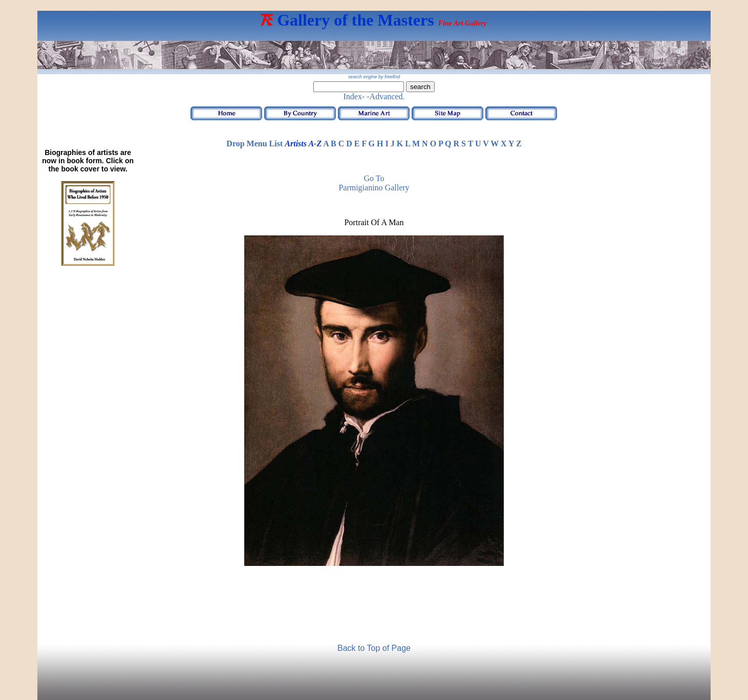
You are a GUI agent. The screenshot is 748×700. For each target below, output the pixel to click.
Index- (354, 96)
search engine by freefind (374, 77)
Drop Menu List (254, 144)
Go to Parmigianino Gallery (374, 183)
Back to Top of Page (374, 648)
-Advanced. (386, 96)
